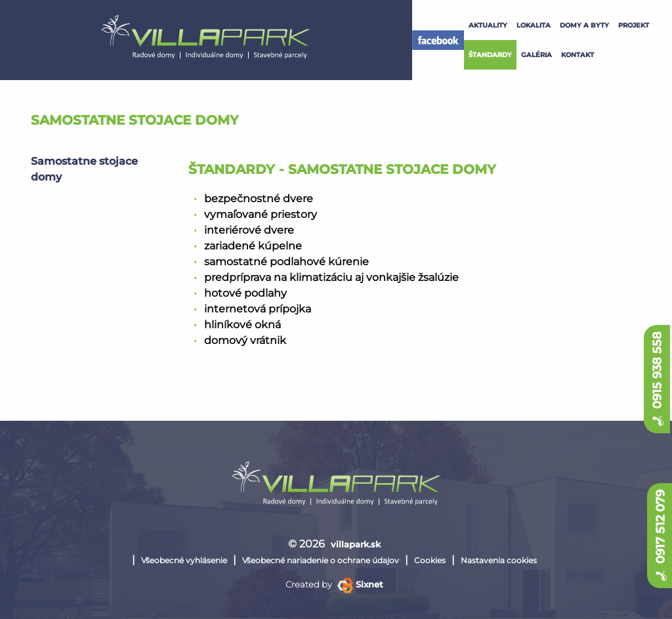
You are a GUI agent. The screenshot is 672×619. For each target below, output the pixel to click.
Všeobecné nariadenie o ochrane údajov (321, 560)
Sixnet (360, 584)
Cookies (430, 560)
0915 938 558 (657, 379)
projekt (634, 25)
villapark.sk (356, 544)
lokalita (534, 25)
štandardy (490, 55)
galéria (536, 55)
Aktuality (488, 25)
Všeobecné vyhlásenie (184, 560)
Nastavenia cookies (499, 560)
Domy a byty (584, 25)
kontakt (577, 55)
